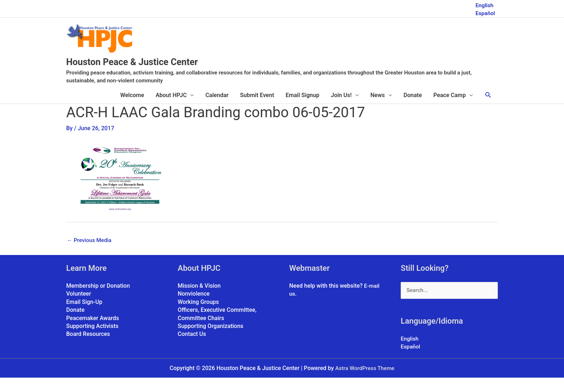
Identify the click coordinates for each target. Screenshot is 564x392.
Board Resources (88, 348)
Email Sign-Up (84, 316)
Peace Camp (450, 108)
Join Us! (341, 108)
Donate (413, 108)
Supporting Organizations (211, 340)
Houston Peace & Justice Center (158, 74)
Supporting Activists (92, 340)
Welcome (132, 108)
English (484, 4)
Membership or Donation (98, 299)
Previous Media (90, 253)
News (378, 108)
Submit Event (257, 108)
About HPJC (171, 108)
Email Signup (303, 108)
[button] (488, 108)
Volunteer (79, 308)
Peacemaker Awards (93, 332)
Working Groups (198, 316)
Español (485, 12)
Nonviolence (194, 308)
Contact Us (192, 348)
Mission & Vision (199, 299)
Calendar (217, 108)
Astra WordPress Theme (365, 382)
